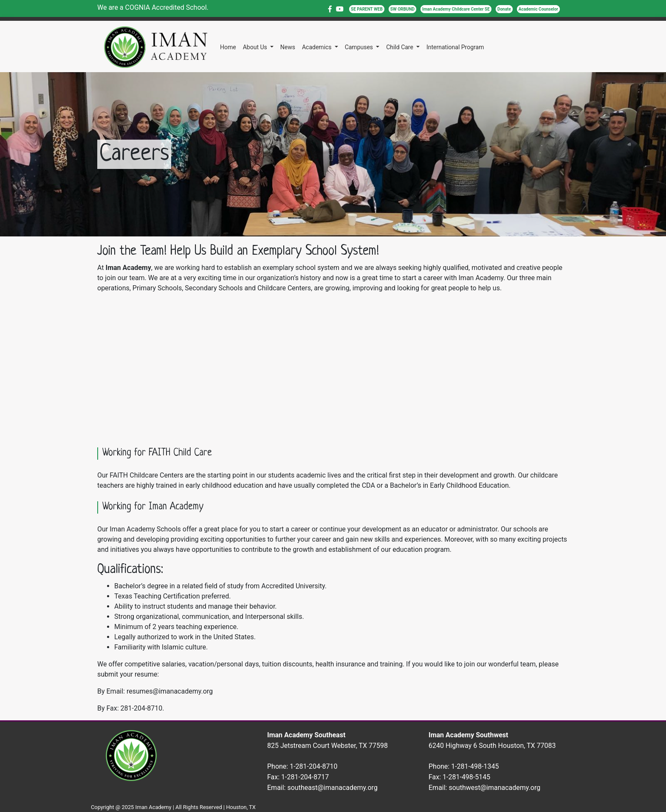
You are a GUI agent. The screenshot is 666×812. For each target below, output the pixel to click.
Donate (504, 9)
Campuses (360, 47)
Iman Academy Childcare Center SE (456, 9)
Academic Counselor (538, 9)
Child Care (400, 47)
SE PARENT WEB (367, 9)
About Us (256, 47)
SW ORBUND (402, 9)
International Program (455, 47)
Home (228, 47)
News (288, 47)
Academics (317, 47)
